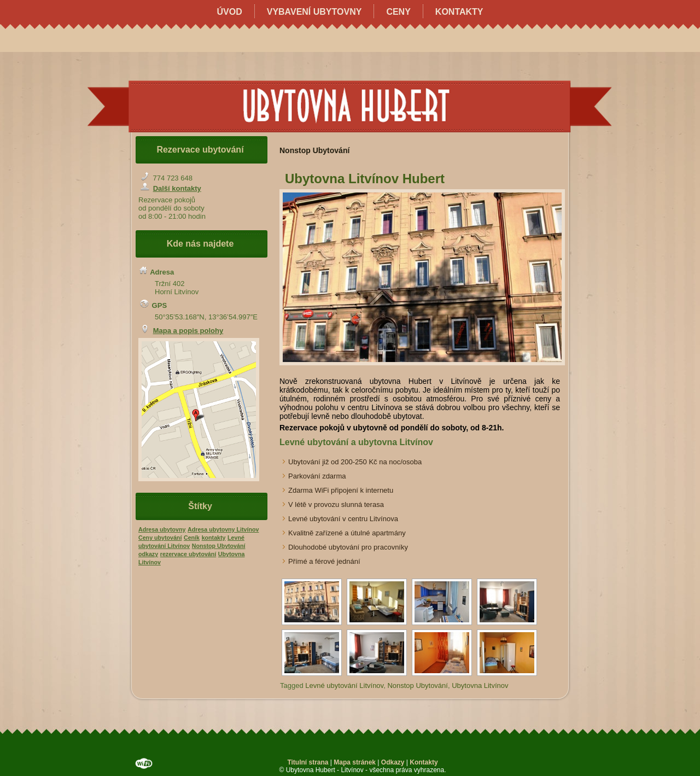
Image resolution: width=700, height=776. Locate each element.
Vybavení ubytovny (314, 12)
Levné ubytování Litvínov (344, 685)
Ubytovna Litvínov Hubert (365, 179)
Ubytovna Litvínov (480, 685)
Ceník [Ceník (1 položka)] (192, 538)
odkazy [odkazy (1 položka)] (148, 554)
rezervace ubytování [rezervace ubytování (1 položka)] (188, 554)
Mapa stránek (355, 762)
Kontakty (459, 12)
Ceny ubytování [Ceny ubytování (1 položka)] (160, 538)
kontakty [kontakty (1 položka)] (214, 538)
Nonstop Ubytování (418, 685)
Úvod (229, 12)
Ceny (398, 12)
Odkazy (393, 762)
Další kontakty (177, 188)
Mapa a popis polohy (188, 331)
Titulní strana (308, 762)
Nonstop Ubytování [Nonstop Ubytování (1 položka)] (219, 546)
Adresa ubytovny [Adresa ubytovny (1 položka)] (162, 529)
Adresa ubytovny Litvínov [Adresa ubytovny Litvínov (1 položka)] (223, 529)
